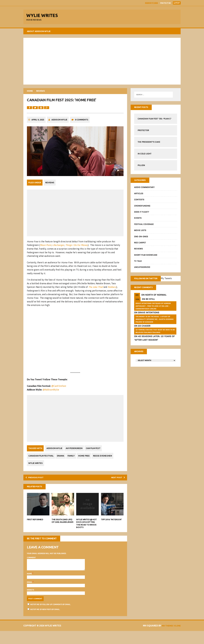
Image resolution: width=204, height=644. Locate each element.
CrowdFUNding (142, 208)
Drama (61, 465)
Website (31, 603)
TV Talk (138, 263)
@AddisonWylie (51, 399)
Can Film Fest (95, 458)
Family (73, 465)
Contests (139, 202)
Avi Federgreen (75, 458)
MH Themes (165, 638)
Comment (31, 568)
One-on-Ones (141, 238)
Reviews (50, 193)
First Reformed (35, 530)
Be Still (150, 302)
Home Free (86, 465)
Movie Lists (140, 232)
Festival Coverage (144, 226)
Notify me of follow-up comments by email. (51, 617)
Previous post (36, 487)
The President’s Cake (149, 143)
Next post (117, 487)
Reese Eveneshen (106, 465)
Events (138, 220)
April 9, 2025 (38, 130)
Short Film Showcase (146, 257)
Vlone (177, 638)
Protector (165, 3)
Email (30, 595)
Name (30, 587)
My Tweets (170, 281)
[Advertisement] (102, 62)
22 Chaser (144, 329)
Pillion (141, 167)
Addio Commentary (144, 189)
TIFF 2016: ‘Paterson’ (111, 530)
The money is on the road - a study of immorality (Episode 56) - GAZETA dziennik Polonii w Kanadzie (155, 322)
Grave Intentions (149, 315)
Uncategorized (142, 269)
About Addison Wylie (39, 32)
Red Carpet (140, 244)
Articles (139, 195)
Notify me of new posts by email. (45, 622)
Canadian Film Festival (41, 465)
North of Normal (156, 298)
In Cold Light (145, 155)
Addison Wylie (59, 130)
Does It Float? (142, 214)
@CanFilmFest (59, 396)
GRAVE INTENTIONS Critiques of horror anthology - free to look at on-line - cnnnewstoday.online (153, 309)
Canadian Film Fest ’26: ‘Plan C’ (155, 120)
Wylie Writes (35, 473)
